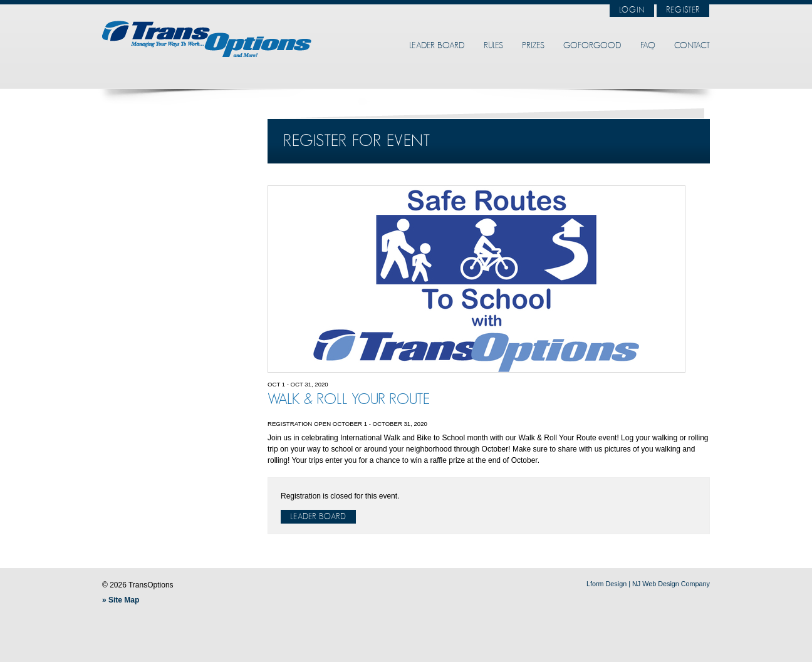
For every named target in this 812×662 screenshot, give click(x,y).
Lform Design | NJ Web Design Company (648, 584)
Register (683, 10)
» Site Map (121, 600)
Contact (692, 45)
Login (632, 10)
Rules (493, 45)
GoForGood (592, 45)
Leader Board (437, 45)
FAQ (648, 45)
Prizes (533, 45)
